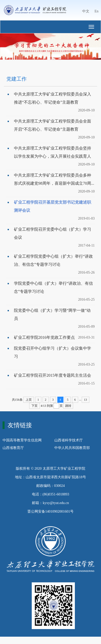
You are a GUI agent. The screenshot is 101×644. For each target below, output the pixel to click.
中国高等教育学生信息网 (22, 440)
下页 (35, 406)
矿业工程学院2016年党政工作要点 (44, 337)
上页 (29, 400)
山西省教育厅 (13, 448)
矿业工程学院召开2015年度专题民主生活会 (53, 375)
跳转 (68, 406)
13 (86, 400)
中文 (86, 11)
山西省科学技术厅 (69, 440)
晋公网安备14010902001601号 (50, 511)
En (96, 11)
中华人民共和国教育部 (72, 448)
